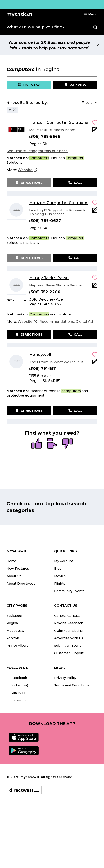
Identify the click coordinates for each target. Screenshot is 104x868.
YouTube (16, 693)
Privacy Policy (65, 678)
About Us (14, 576)
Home (11, 561)
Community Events (69, 591)
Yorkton (13, 638)
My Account (64, 561)
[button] (91, 14)
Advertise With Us (69, 638)
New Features (18, 569)
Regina (12, 623)
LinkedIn (16, 700)
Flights (60, 584)
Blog (58, 569)
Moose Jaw (15, 631)
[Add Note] (95, 131)
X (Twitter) (17, 685)
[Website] (28, 170)
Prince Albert (17, 646)
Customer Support (69, 653)
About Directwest (21, 584)
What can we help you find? (36, 27)
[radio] (37, 444)
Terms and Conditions (72, 685)
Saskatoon (15, 616)
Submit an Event (67, 646)
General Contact (67, 616)
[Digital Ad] (84, 322)
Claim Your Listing (68, 631)
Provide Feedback (69, 623)
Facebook (17, 678)
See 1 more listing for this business (37, 151)
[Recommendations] (57, 322)
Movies (60, 576)
